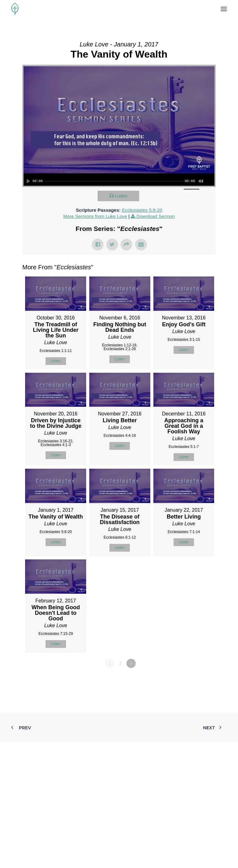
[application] (119, 180)
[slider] (114, 181)
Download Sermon (155, 216)
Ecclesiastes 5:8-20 (142, 210)
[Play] (28, 181)
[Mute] (201, 181)
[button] (224, 9)
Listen (121, 196)
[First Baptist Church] (15, 9)
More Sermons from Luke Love (95, 216)
